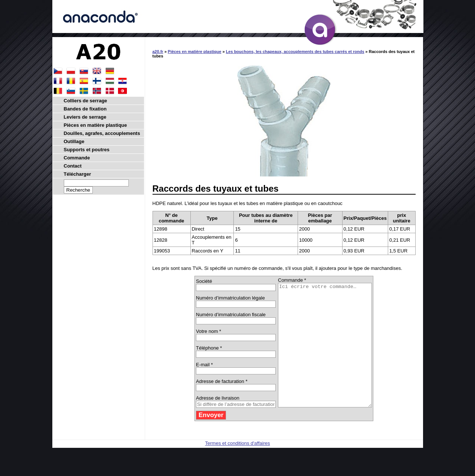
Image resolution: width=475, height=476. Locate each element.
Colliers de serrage (86, 101)
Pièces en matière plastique (194, 52)
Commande (77, 158)
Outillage (74, 141)
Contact (73, 166)
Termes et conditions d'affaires (238, 468)
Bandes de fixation (85, 109)
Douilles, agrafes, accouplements (102, 133)
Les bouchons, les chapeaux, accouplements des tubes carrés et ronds (295, 52)
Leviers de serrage (85, 117)
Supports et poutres (87, 150)
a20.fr (158, 52)
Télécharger (78, 174)
